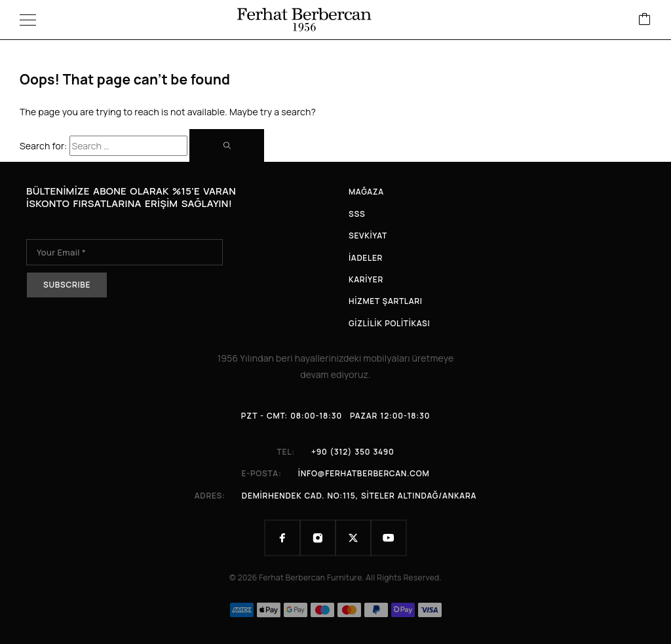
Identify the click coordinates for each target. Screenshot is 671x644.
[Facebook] (282, 538)
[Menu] (28, 20)
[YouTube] (389, 538)
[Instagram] (318, 538)
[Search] (227, 145)
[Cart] (645, 20)
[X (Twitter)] (353, 538)
